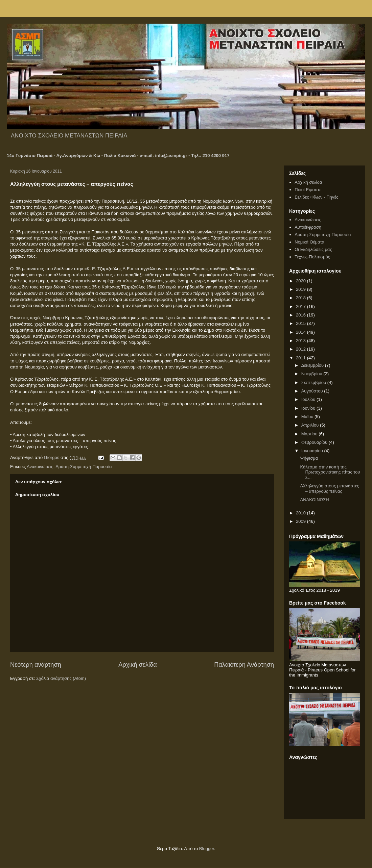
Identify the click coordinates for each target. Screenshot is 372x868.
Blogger (207, 849)
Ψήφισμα (309, 458)
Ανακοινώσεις (40, 467)
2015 (301, 323)
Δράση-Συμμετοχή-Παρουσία (84, 467)
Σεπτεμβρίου (314, 382)
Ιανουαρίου (313, 451)
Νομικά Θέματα (309, 242)
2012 (301, 349)
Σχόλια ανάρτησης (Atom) (61, 678)
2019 (301, 289)
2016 (301, 315)
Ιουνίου (309, 408)
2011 (301, 358)
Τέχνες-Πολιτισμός (312, 257)
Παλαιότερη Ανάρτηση (244, 665)
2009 (301, 521)
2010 (301, 513)
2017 (301, 307)
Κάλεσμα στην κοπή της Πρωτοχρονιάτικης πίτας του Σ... (330, 472)
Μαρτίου (310, 434)
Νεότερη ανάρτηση (36, 665)
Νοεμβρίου (312, 374)
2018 (301, 298)
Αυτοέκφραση (308, 227)
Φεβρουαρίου (315, 442)
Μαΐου (308, 417)
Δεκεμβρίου (313, 365)
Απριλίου (311, 425)
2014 (301, 332)
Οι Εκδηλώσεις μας (313, 249)
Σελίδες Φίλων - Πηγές (316, 197)
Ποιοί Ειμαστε (308, 190)
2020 (301, 281)
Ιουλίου (309, 399)
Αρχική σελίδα (137, 665)
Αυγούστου (313, 391)
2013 (301, 341)
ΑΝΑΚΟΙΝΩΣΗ (314, 500)
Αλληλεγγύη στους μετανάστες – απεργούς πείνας (329, 489)
